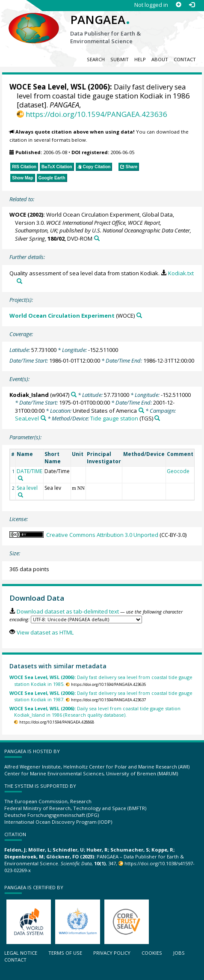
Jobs (179, 953)
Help (140, 59)
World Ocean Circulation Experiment (62, 316)
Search (96, 59)
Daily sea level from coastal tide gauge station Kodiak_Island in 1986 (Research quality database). (95, 712)
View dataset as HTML (45, 632)
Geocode (178, 471)
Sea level (27, 488)
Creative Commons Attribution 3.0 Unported (102, 535)
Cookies (152, 953)
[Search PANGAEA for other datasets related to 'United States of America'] (141, 410)
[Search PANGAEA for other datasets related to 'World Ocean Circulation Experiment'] (139, 315)
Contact (185, 59)
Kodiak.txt (181, 273)
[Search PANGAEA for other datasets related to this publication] (97, 238)
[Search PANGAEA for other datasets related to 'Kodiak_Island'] (74, 395)
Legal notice (21, 953)
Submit (120, 59)
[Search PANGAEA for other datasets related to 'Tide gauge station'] (157, 418)
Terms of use (65, 953)
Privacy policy (112, 953)
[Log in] (192, 5)
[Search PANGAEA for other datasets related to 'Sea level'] (21, 495)
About (160, 59)
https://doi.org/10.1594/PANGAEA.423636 (96, 114)
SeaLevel (27, 418)
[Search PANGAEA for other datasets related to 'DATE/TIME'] (21, 478)
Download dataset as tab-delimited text (68, 611)
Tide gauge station (114, 418)
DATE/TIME (30, 471)
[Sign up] (179, 5)
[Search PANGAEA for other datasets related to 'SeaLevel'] (43, 418)
